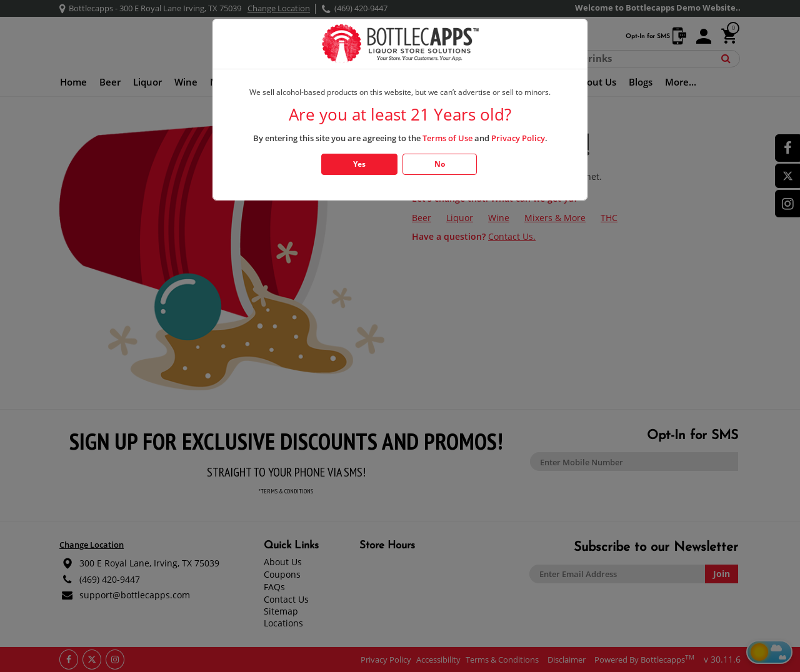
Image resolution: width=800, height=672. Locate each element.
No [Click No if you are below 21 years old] (440, 164)
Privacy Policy (518, 138)
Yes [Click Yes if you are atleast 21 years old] (359, 164)
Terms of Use (447, 138)
